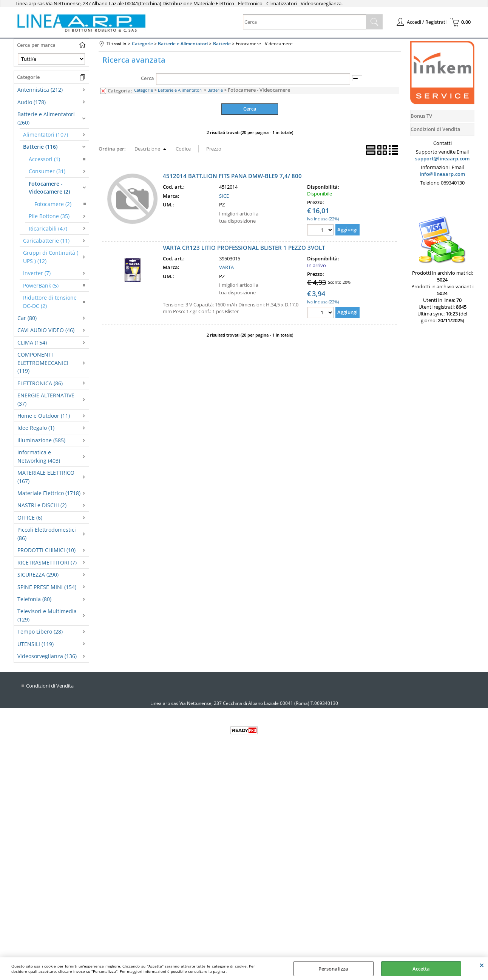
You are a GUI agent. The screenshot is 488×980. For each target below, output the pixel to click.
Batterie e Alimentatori (180, 90)
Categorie (144, 90)
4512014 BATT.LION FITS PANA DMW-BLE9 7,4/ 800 (232, 176)
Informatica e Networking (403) (39, 456)
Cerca (147, 78)
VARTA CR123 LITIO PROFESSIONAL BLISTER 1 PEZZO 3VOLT (244, 248)
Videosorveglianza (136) (47, 656)
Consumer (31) (47, 171)
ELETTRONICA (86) (40, 383)
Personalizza (333, 969)
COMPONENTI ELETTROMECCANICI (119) (43, 363)
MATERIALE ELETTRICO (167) (46, 477)
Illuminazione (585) (41, 440)
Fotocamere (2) (53, 204)
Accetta (421, 969)
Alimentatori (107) (46, 135)
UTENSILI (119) (36, 644)
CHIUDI (482, 965)
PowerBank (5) (41, 285)
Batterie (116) (40, 147)
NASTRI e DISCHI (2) (42, 505)
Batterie (215, 90)
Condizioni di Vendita (50, 686)
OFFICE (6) (30, 518)
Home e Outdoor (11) (44, 416)
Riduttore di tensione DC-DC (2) (50, 302)
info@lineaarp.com (442, 174)
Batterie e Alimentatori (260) (46, 118)
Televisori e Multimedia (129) (47, 615)
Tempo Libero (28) (40, 632)
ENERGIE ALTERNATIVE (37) (46, 399)
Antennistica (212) (40, 90)
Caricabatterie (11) (46, 241)
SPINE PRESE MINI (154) (47, 587)
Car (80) (27, 318)
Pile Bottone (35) (49, 216)
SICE (224, 196)
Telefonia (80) (34, 599)
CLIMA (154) (32, 342)
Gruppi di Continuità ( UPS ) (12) (51, 257)
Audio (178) (32, 102)
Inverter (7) (37, 273)
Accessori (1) (44, 159)
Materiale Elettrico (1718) (49, 493)
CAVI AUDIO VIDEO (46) (46, 330)
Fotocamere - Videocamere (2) (49, 188)
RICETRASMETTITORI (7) (47, 562)
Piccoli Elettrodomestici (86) (47, 534)
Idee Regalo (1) (36, 428)
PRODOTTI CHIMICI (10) (46, 550)
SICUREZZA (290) (38, 575)
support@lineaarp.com (442, 158)
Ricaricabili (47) (48, 228)
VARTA (226, 267)
